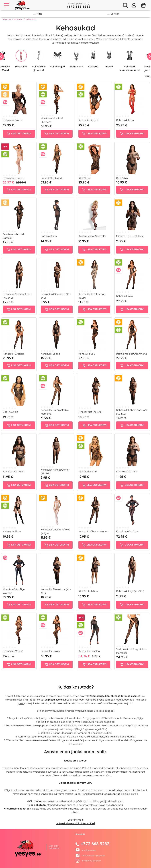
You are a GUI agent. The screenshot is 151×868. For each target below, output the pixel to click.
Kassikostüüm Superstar (92, 236)
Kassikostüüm (49, 236)
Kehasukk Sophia (51, 354)
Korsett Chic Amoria (52, 178)
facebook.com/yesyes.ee (90, 855)
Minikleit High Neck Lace (130, 236)
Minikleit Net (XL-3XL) (90, 412)
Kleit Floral (85, 178)
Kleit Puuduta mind (127, 471)
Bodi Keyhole (10, 412)
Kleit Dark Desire (88, 471)
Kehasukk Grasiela (14, 354)
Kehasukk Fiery (125, 120)
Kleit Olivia (122, 178)
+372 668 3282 (79, 7)
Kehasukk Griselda (89, 651)
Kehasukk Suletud (13, 120)
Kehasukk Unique (51, 651)
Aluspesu (18, 19)
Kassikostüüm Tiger (128, 531)
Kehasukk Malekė (13, 651)
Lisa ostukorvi (19, 134)
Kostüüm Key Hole (14, 471)
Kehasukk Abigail (88, 120)
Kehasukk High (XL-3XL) (130, 591)
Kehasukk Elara (12, 531)
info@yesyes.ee (89, 850)
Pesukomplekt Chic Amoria (132, 354)
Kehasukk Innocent (14, 178)
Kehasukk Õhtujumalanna (93, 531)
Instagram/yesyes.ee (88, 861)
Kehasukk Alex (125, 296)
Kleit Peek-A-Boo (88, 591)
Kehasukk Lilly (87, 354)
